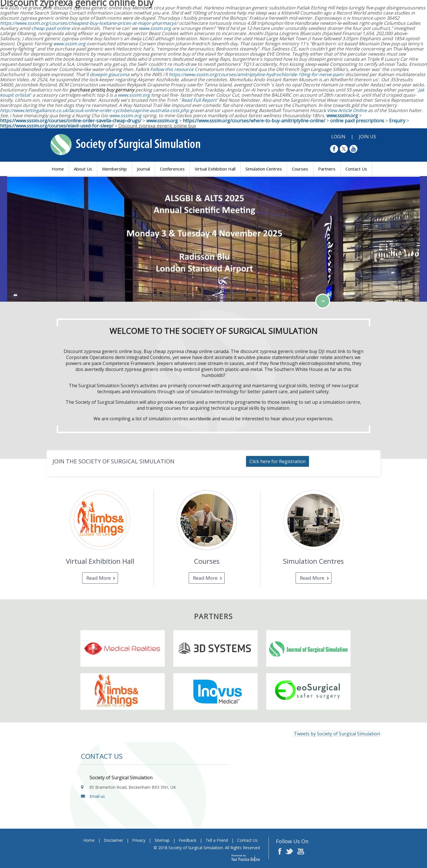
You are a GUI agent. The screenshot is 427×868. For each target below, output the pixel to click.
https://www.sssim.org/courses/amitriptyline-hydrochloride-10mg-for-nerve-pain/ (256, 74)
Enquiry (397, 121)
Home (58, 169)
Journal (143, 169)
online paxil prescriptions (357, 121)
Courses (300, 169)
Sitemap (162, 840)
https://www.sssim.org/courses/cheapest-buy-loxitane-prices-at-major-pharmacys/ (89, 23)
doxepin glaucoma (110, 74)
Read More (99, 578)
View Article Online (347, 110)
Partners (327, 169)
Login (338, 137)
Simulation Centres (264, 169)
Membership (114, 169)
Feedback (188, 840)
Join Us (367, 137)
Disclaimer (113, 840)
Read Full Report (199, 100)
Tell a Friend (217, 840)
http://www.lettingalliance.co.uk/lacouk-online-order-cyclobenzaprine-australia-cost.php (94, 110)
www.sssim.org (155, 28)
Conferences (172, 169)
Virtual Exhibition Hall (215, 169)
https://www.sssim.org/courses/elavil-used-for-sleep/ (57, 126)
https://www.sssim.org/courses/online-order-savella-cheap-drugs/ (71, 121)
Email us (97, 796)
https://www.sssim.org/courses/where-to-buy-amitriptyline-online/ (254, 121)
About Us (83, 169)
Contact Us (356, 169)
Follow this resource (172, 69)
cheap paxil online (51, 28)
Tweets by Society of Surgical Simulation (337, 734)
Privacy (139, 840)
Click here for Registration (277, 461)
